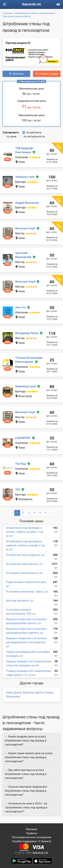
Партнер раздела (16, 43)
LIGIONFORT (23, 438)
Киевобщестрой (26, 386)
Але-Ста (20, 307)
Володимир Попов (27, 333)
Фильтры (16, 74)
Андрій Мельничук (27, 203)
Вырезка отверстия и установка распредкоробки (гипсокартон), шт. (26, 642)
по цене (11, 136)
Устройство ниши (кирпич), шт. (26, 555)
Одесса (39, 693)
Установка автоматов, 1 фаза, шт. (27, 592)
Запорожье (13, 697)
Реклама (32, 829)
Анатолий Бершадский (23, 255)
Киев (9, 693)
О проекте (45, 841)
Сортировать (11, 132)
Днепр (17, 693)
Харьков (28, 693)
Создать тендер (47, 74)
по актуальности (34, 136)
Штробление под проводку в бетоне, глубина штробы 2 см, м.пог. (25, 532)
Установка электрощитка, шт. (25, 573)
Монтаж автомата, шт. (20, 601)
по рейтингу (34, 132)
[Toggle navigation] (5, 4)
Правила (32, 833)
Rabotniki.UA (32, 4)
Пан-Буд (21, 464)
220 (18, 489)
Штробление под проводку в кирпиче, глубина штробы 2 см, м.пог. (26, 545)
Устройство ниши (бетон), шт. (25, 564)
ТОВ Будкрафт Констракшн (24, 150)
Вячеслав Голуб (25, 228)
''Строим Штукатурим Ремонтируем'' (29, 360)
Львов (49, 693)
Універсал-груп (25, 177)
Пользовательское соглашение (32, 837)
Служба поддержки (24, 841)
